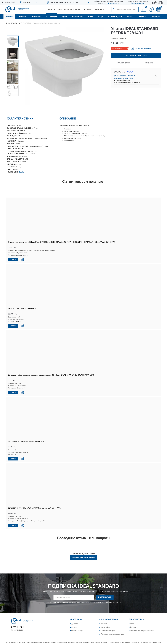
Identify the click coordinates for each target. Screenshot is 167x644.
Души (64, 17)
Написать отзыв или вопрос (83, 557)
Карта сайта (105, 627)
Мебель (131, 17)
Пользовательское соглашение (112, 633)
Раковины (36, 17)
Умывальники (77, 17)
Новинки (88, 9)
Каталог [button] (51, 9)
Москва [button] (129, 72)
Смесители (23, 17)
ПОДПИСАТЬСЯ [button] (105, 597)
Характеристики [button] (123, 63)
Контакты (100, 9)
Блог (132, 623)
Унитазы (9, 17)
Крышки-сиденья (115, 17)
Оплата (74, 627)
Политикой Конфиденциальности (80, 602)
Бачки (91, 17)
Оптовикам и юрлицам (69, 9)
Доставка (75, 623)
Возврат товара (77, 630)
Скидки (133, 627)
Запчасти (143, 17)
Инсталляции (51, 17)
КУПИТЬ (13, 259)
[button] (138, 3)
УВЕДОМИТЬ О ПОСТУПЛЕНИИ (136, 55)
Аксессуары (156, 17)
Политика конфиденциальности (142, 630)
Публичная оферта (108, 630)
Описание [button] (149, 63)
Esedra (22, 172)
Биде (100, 17)
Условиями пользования (101, 602)
